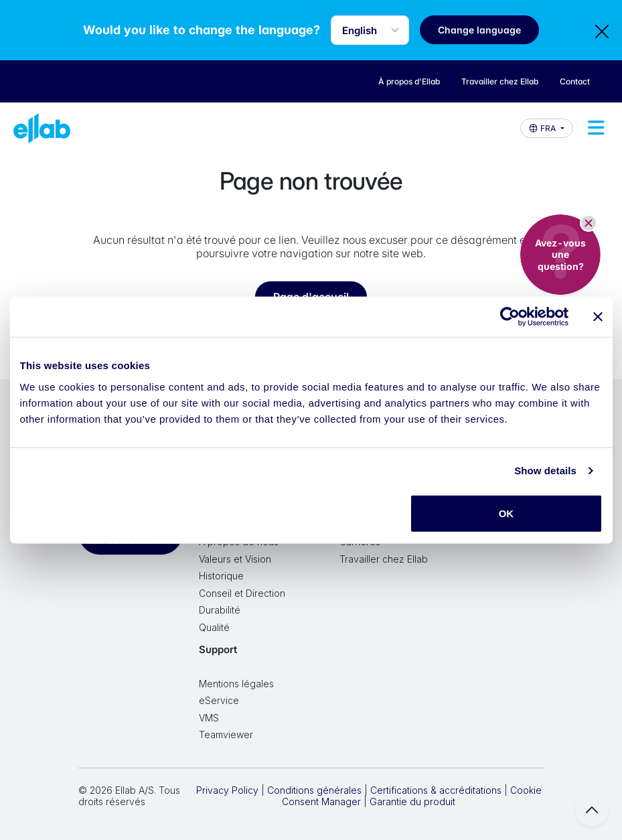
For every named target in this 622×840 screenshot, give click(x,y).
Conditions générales (314, 790)
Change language (479, 30)
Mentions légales (236, 684)
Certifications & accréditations (436, 790)
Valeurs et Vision (235, 559)
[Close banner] (598, 317)
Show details (545, 471)
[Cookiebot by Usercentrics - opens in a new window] (510, 317)
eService (219, 700)
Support (218, 649)
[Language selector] (370, 30)
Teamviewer (226, 734)
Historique (221, 576)
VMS (209, 718)
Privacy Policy (227, 790)
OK (507, 513)
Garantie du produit (412, 801)
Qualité (214, 627)
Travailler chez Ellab (384, 559)
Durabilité (220, 610)
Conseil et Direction (242, 593)
